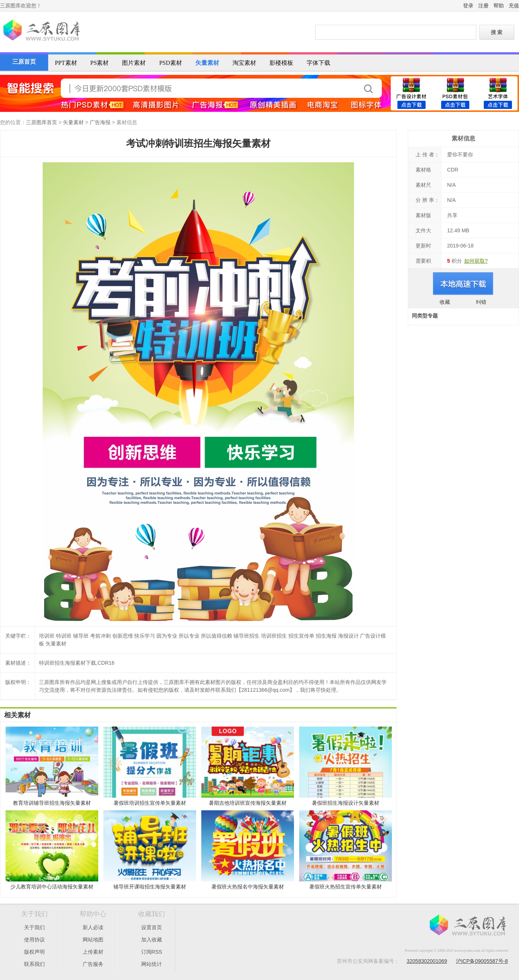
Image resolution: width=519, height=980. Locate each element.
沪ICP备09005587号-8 (482, 961)
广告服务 (93, 964)
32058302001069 (427, 961)
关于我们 (34, 927)
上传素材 (93, 952)
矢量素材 (207, 63)
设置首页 (152, 927)
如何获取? (476, 261)
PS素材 (100, 63)
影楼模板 (281, 63)
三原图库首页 (42, 122)
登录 (468, 6)
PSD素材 (170, 63)
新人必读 (93, 927)
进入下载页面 (463, 284)
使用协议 (34, 940)
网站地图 (93, 940)
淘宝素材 (244, 63)
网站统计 (152, 964)
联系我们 (34, 964)
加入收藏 (152, 940)
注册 (483, 6)
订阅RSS (152, 952)
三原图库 (41, 31)
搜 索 (497, 32)
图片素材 (134, 63)
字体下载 (318, 63)
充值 (514, 6)
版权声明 (34, 952)
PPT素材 (66, 63)
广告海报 (100, 122)
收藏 (445, 302)
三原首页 (24, 62)
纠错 (481, 302)
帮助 (499, 6)
